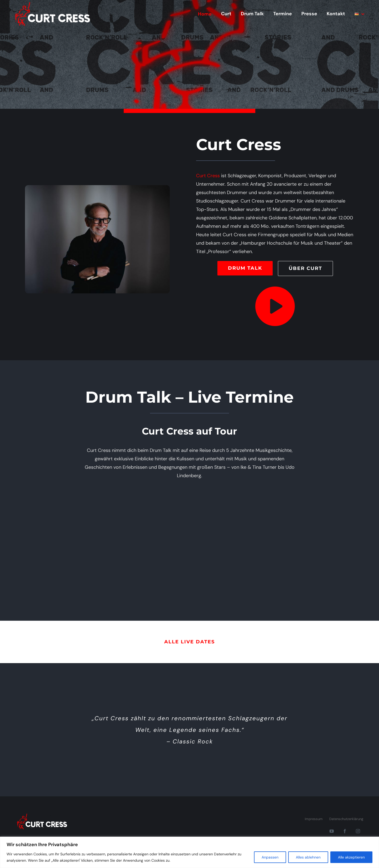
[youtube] (332, 831)
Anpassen (270, 857)
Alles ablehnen (308, 857)
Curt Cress (208, 176)
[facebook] (345, 831)
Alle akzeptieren (351, 857)
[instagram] (358, 831)
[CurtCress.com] (42, 815)
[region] (189, 852)
